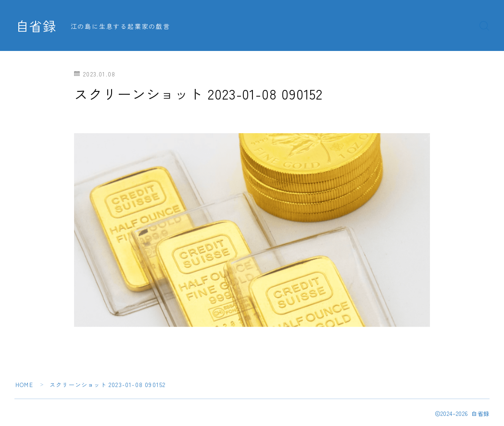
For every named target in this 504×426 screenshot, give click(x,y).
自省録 (36, 26)
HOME (24, 384)
